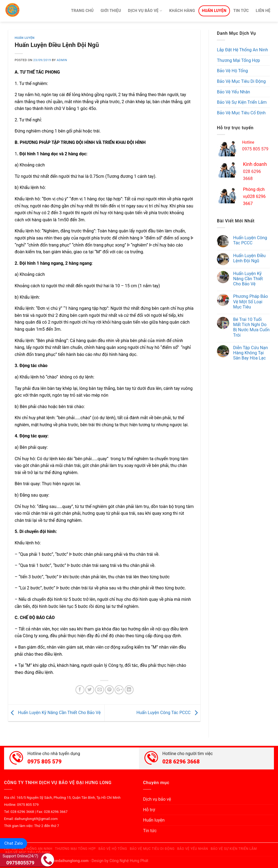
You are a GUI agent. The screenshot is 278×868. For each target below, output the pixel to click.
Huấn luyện (214, 11)
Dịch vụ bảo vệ (145, 11)
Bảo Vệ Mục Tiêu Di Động (241, 81)
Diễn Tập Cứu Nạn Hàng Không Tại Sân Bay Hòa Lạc (251, 353)
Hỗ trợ (149, 810)
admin (62, 60)
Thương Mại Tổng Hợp (238, 60)
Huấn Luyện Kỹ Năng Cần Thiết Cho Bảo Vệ (54, 713)
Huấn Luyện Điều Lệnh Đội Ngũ (249, 258)
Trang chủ (82, 11)
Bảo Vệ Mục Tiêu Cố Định (241, 113)
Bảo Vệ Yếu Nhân (233, 92)
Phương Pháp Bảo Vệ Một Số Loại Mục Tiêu (251, 302)
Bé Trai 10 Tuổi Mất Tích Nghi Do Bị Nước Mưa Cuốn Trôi (251, 327)
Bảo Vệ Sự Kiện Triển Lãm (242, 102)
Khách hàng (182, 11)
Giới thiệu (111, 11)
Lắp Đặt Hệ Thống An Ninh (242, 50)
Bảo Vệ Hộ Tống (232, 71)
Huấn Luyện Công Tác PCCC (168, 713)
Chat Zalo (14, 843)
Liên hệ (263, 11)
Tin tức (241, 11)
